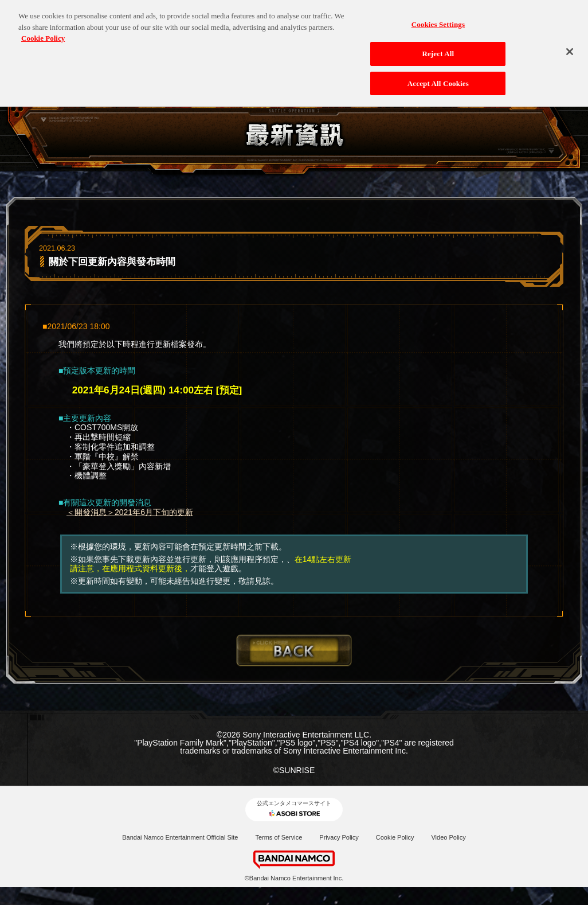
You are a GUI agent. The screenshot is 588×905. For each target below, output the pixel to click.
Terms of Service (279, 837)
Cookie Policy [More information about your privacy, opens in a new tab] (43, 34)
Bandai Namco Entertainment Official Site (180, 837)
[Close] (570, 47)
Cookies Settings (438, 20)
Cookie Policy (395, 837)
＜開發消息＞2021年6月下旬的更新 (130, 512)
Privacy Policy (339, 837)
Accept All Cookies (438, 78)
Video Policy (448, 837)
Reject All (438, 48)
